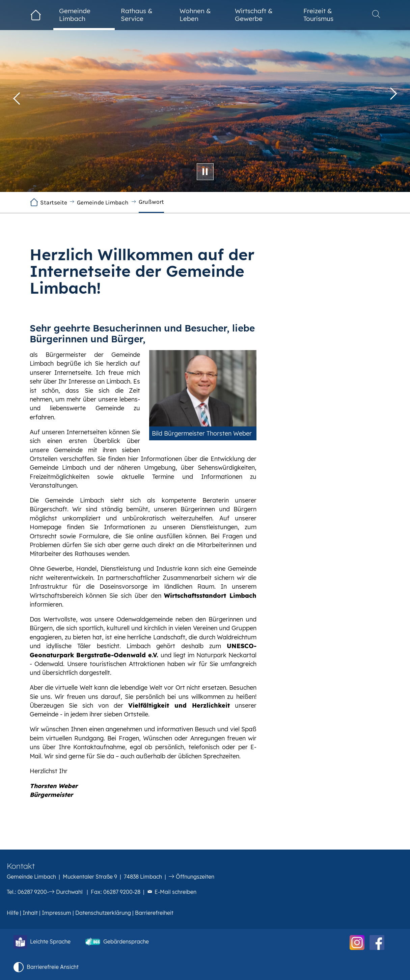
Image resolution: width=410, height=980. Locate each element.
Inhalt (30, 913)
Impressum (57, 913)
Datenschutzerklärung (103, 913)
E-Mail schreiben (175, 892)
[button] (17, 96)
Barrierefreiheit (154, 913)
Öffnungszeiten (195, 877)
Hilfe (13, 913)
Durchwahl (69, 892)
